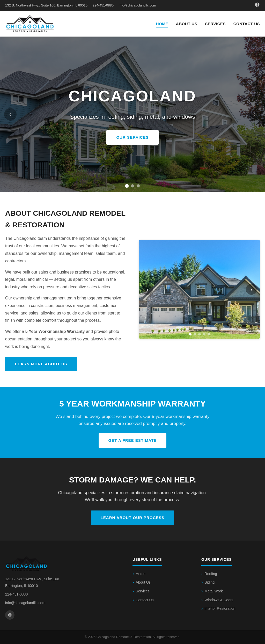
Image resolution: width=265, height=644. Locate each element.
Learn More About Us (41, 364)
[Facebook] (257, 6)
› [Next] (251, 289)
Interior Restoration (220, 608)
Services (215, 24)
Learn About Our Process (133, 518)
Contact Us (247, 24)
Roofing (211, 574)
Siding (209, 582)
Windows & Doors (219, 600)
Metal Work (214, 591)
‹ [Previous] (148, 289)
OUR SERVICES (132, 137)
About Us (187, 24)
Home (162, 24)
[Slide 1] (127, 186)
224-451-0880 (103, 5)
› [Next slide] (255, 114)
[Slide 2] (132, 186)
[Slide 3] (138, 186)
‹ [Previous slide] (10, 114)
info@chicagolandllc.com (137, 5)
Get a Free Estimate (133, 440)
